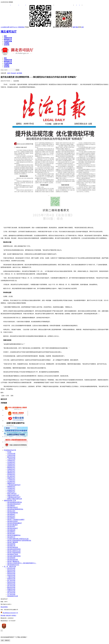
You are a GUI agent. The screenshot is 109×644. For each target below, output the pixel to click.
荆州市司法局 (11, 573)
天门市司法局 (11, 594)
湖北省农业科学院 (13, 560)
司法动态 (13, 73)
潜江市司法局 (11, 593)
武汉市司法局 (11, 568)
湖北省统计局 (11, 546)
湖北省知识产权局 (13, 554)
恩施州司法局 (11, 589)
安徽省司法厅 (11, 478)
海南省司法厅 (11, 487)
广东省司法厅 (11, 480)
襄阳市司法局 (11, 572)
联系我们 (14, 615)
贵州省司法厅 (11, 474)
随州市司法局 (11, 587)
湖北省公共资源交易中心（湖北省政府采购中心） (22, 563)
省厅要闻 (19, 73)
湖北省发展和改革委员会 (15, 502)
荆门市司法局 (11, 580)
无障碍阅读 (21, 27)
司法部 (9, 452)
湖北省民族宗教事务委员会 (15, 509)
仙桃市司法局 (11, 591)
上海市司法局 (11, 459)
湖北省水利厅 (11, 527)
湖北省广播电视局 (13, 542)
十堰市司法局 (11, 577)
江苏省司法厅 (11, 488)
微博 (74, 27)
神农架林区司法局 (13, 596)
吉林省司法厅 (11, 466)
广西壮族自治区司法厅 (14, 485)
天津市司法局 (11, 455)
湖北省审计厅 (11, 537)
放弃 (2, 640)
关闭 (12, 396)
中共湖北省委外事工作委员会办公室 (18, 539)
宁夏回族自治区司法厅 (14, 497)
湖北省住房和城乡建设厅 (15, 523)
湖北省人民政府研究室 (14, 553)
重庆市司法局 (11, 457)
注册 (82, 27)
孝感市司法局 (11, 579)
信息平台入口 (14, 27)
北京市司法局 (11, 454)
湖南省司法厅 (11, 473)
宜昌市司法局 (11, 575)
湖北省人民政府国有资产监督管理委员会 (19, 540)
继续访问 (7, 640)
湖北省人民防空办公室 (14, 551)
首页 (9, 73)
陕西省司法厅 (11, 467)
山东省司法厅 (11, 462)
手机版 (39, 27)
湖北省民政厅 (11, 514)
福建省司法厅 (11, 483)
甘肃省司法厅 (11, 469)
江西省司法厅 (11, 492)
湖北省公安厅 (11, 511)
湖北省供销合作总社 (13, 565)
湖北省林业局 (11, 530)
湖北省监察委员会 (13, 513)
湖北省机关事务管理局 (14, 556)
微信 (63, 27)
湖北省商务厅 (11, 532)
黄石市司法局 (11, 570)
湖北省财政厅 (11, 518)
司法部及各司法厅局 (10, 450)
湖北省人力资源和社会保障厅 (16, 520)
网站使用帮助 (4, 607)
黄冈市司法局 (11, 584)
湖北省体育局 (11, 544)
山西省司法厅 (11, 461)
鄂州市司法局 (11, 582)
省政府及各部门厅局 (10, 500)
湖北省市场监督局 (13, 547)
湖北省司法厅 (9, 32)
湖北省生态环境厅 (13, 521)
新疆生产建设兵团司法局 (15, 499)
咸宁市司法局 (11, 586)
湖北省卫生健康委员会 (14, 535)
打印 (8, 396)
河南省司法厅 (11, 464)
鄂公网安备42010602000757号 (9, 613)
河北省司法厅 (11, 481)
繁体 (77, 27)
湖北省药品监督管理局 (14, 549)
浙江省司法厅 (11, 476)
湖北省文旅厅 (11, 533)
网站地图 (3, 615)
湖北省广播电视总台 (13, 561)
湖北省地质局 (11, 558)
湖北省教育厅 (11, 506)
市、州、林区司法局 (10, 567)
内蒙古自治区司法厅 (13, 495)
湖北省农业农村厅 (13, 528)
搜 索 (18, 70)
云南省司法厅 (11, 490)
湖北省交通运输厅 (13, 525)
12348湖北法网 (5, 27)
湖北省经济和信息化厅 (14, 504)
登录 (80, 27)
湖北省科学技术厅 (13, 507)
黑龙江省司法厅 (12, 494)
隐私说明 (8, 615)
